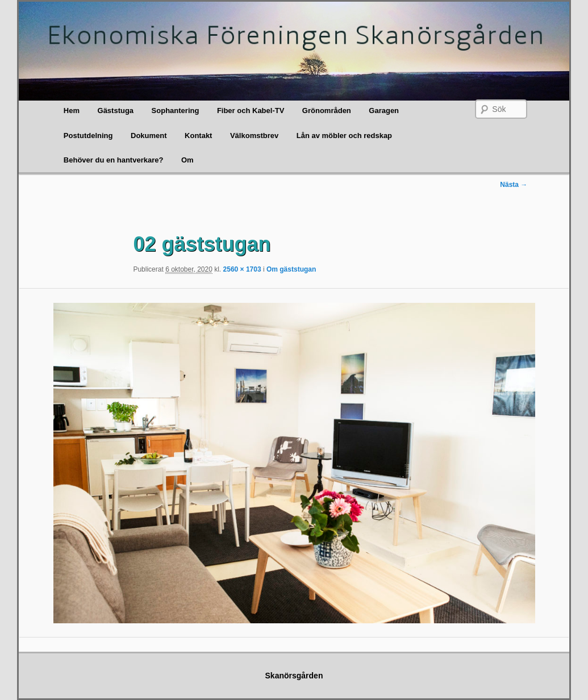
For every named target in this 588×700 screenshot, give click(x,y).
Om (187, 160)
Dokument (149, 136)
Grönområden (327, 111)
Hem (72, 111)
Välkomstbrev (254, 136)
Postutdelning (88, 136)
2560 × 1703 (242, 269)
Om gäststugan (291, 269)
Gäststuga (116, 111)
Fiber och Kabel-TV (251, 111)
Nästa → (514, 185)
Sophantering (176, 111)
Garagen (384, 111)
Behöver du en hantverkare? (114, 160)
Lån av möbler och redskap (344, 136)
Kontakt (198, 136)
